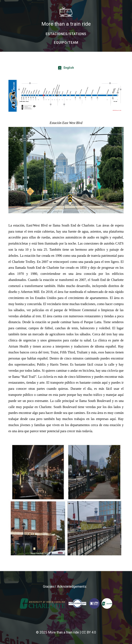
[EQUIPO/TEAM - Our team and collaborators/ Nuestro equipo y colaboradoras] (66, 43)
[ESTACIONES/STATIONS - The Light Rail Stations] (66, 34)
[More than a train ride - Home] (66, 17)
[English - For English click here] (66, 68)
